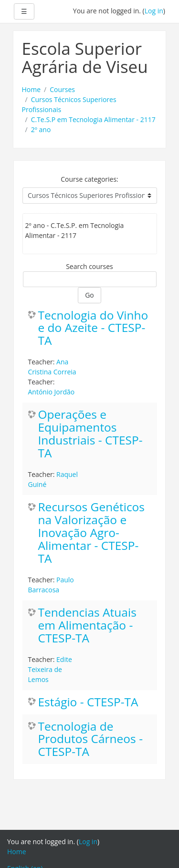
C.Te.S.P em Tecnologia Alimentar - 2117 (93, 119)
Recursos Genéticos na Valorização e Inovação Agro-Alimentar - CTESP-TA (92, 533)
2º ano (41, 129)
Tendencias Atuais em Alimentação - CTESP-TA (87, 625)
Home (32, 89)
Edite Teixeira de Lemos (50, 669)
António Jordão (52, 392)
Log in (154, 11)
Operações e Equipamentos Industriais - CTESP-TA (90, 434)
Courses (62, 89)
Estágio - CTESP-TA (88, 702)
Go (89, 295)
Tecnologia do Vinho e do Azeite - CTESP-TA (93, 328)
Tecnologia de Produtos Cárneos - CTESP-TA (91, 739)
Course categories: (89, 179)
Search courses (89, 266)
